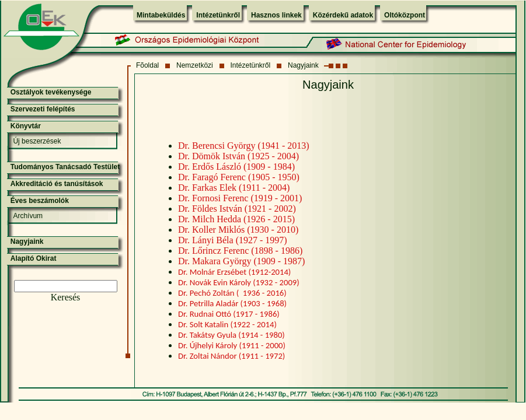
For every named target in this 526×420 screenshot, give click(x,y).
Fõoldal (147, 65)
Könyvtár (26, 126)
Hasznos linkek (276, 15)
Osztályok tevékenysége (51, 92)
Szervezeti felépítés (43, 109)
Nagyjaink (303, 65)
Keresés (66, 297)
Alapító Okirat (34, 258)
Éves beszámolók (40, 201)
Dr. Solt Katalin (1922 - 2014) (227, 324)
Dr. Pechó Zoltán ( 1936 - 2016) (232, 293)
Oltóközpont (405, 15)
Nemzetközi (195, 65)
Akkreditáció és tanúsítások (57, 184)
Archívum (28, 216)
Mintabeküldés (161, 15)
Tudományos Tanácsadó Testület (65, 167)
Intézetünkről (218, 15)
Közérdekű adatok (343, 15)
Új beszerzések (37, 141)
